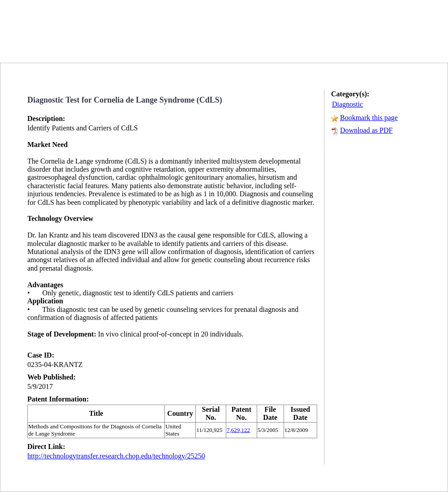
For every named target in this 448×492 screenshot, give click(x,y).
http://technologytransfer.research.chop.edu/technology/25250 (116, 456)
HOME (270, 44)
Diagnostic (347, 104)
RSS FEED (355, 44)
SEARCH (314, 44)
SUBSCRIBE (404, 44)
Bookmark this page (369, 118)
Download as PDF (366, 130)
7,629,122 (238, 430)
